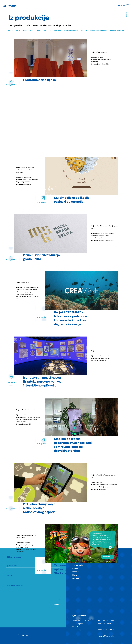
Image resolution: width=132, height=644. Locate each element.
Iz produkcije (78, 565)
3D (50, 31)
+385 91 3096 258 (109, 630)
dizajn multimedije (71, 31)
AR (86, 31)
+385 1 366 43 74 (108, 624)
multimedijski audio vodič (18, 31)
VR (82, 31)
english (126, 14)
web (45, 31)
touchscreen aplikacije (99, 31)
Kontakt (76, 578)
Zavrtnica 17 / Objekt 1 (81, 621)
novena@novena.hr (106, 636)
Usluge (75, 568)
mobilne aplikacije (117, 31)
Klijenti (75, 575)
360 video (58, 31)
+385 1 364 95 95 (108, 621)
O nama (75, 572)
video (32, 31)
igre (39, 31)
